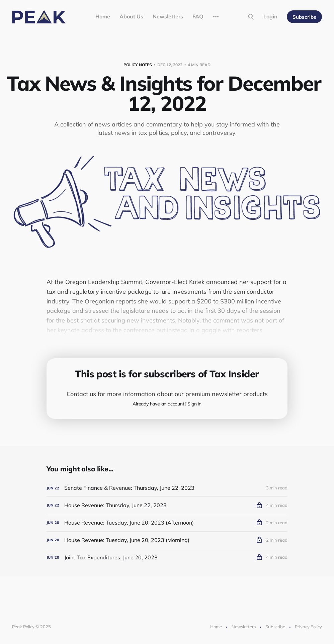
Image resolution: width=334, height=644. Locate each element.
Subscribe (304, 17)
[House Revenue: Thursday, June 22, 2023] (167, 505)
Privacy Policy (308, 627)
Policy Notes (138, 65)
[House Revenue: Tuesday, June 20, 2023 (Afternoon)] (167, 523)
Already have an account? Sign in (167, 404)
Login (270, 16)
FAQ (198, 16)
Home (103, 16)
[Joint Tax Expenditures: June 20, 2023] (167, 558)
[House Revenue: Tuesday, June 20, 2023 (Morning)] (167, 540)
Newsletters (168, 16)
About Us (131, 16)
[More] (216, 17)
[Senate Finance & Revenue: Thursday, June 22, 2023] (167, 488)
